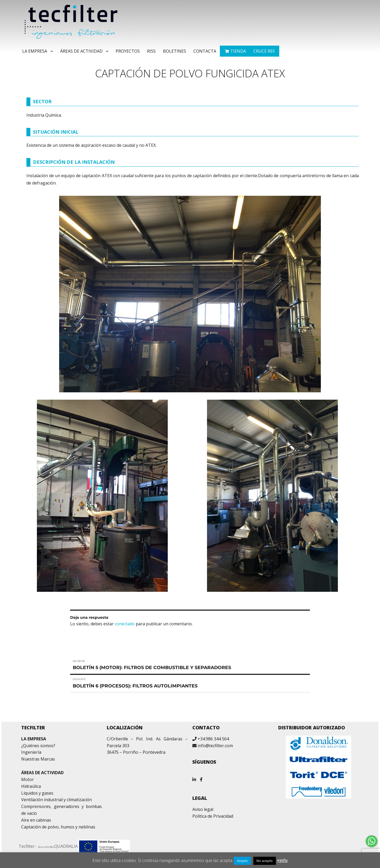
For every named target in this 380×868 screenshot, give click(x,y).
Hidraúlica (31, 786)
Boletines (175, 51)
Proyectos (128, 51)
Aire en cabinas (36, 820)
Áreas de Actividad (81, 51)
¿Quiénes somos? (38, 746)
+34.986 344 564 (213, 739)
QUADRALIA (66, 846)
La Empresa (35, 51)
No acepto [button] (265, 861)
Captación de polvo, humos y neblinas (58, 827)
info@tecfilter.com (215, 746)
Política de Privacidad (213, 816)
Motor (27, 779)
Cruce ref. (264, 51)
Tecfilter (27, 846)
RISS (151, 51)
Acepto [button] (242, 861)
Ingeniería (31, 752)
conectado (125, 624)
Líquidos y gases (37, 793)
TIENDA (238, 51)
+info (282, 860)
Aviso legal (203, 809)
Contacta (205, 51)
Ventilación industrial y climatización (57, 800)
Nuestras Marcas (38, 759)
